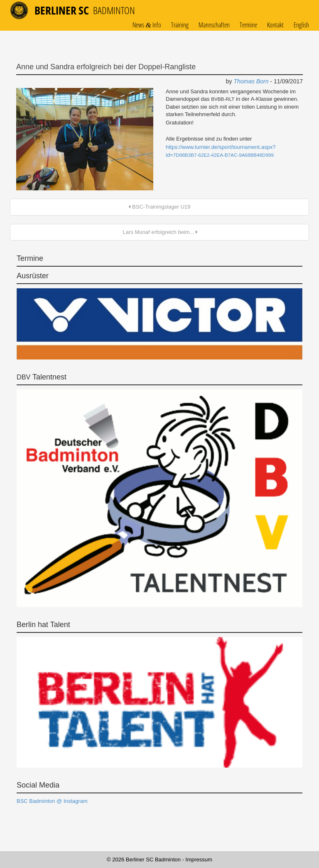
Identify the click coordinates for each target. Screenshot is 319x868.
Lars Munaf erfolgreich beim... (159, 232)
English (301, 25)
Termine (248, 25)
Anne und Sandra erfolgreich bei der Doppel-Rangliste (106, 67)
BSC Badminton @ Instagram (52, 801)
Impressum (199, 859)
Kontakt (275, 25)
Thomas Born (251, 81)
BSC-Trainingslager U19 (159, 207)
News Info (147, 25)
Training (180, 25)
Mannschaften (214, 25)
